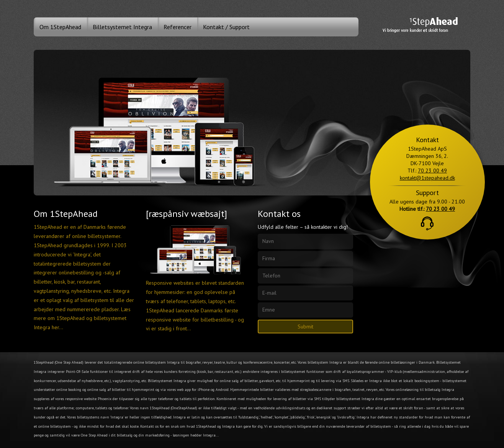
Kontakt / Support (226, 27)
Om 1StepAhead (60, 27)
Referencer (178, 27)
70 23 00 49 (432, 171)
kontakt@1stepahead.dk (427, 178)
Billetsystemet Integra (122, 27)
